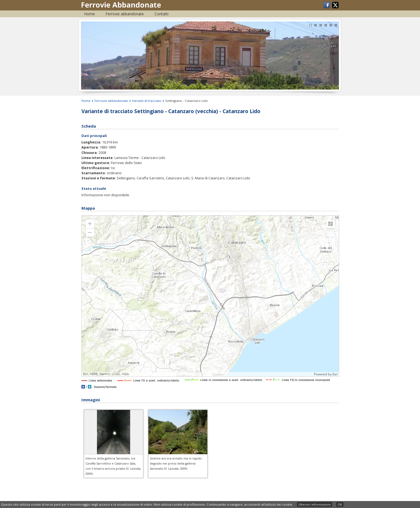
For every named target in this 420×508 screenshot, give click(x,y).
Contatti (162, 14)
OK (340, 504)
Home (89, 14)
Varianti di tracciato (147, 101)
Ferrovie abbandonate (125, 14)
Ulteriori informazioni (315, 504)
